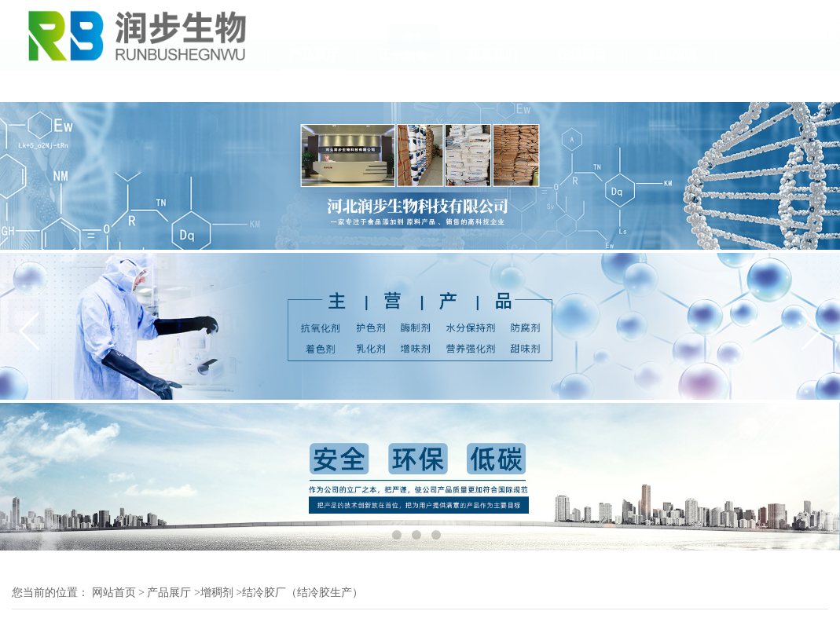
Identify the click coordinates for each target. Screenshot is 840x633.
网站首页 (114, 593)
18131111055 (794, 43)
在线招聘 (672, 85)
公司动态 (224, 85)
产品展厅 (314, 85)
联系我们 (493, 85)
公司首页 (45, 85)
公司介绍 (134, 85)
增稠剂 (217, 593)
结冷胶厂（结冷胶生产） (303, 593)
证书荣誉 (403, 85)
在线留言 (582, 85)
